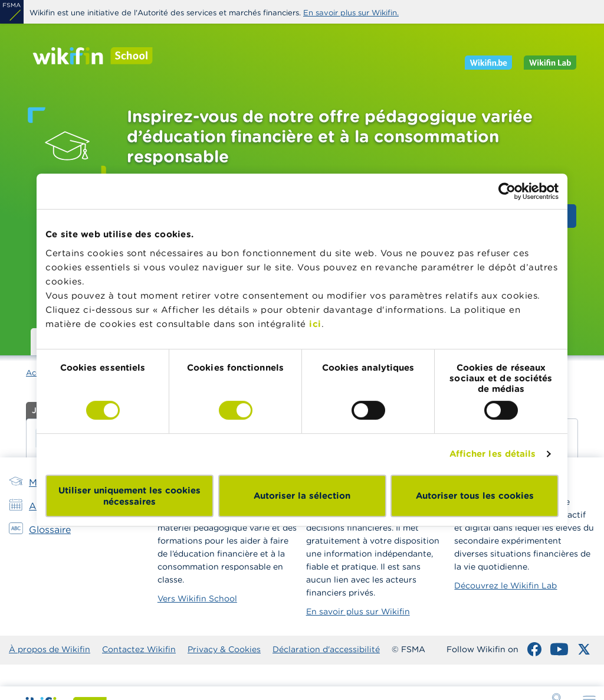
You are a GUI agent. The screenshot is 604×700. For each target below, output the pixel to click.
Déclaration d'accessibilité (326, 649)
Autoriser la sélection (302, 495)
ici (315, 324)
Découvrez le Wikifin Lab (505, 585)
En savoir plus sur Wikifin (358, 611)
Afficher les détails (493, 454)
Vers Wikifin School (197, 598)
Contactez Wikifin (139, 649)
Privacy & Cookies (224, 649)
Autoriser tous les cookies (475, 495)
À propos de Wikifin (50, 649)
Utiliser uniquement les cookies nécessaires (129, 496)
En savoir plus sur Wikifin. (351, 13)
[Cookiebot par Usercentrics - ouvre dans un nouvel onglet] (507, 191)
